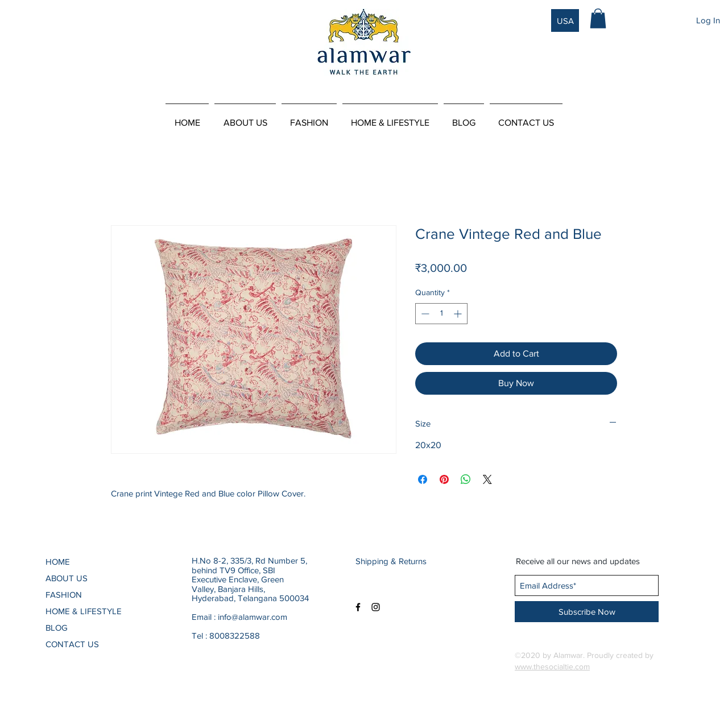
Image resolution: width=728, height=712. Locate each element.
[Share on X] (487, 479)
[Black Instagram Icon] (376, 607)
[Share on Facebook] (423, 479)
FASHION (64, 595)
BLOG (57, 628)
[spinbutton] (441, 314)
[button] (598, 18)
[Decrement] (424, 314)
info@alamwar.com (253, 617)
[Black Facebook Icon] (358, 607)
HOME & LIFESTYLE (84, 611)
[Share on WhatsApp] (466, 479)
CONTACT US (72, 644)
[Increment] (459, 314)
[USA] (565, 20)
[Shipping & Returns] (393, 561)
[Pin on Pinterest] (444, 479)
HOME (58, 562)
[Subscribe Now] (587, 612)
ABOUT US (67, 578)
